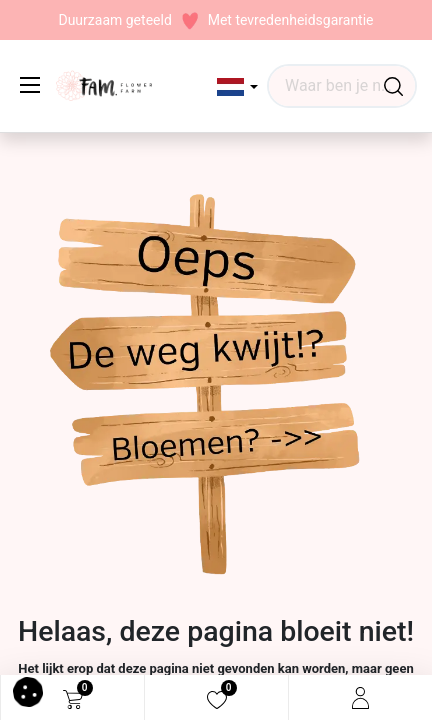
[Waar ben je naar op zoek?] (393, 86)
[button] (237, 87)
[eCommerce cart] (73, 698)
